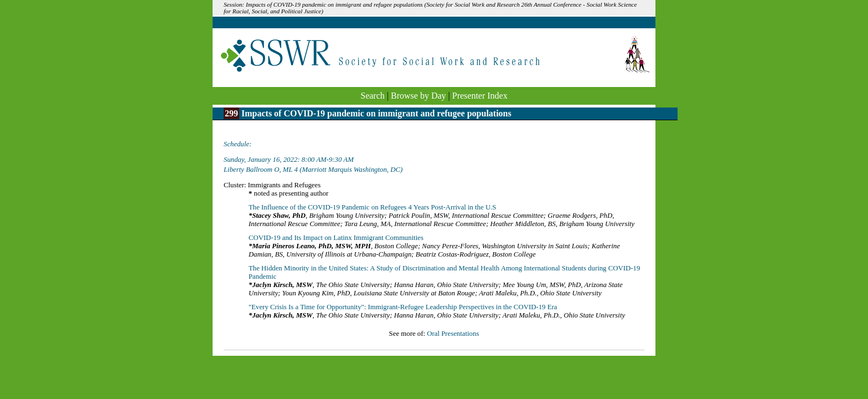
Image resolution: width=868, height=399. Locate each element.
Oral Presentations (453, 334)
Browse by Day (418, 96)
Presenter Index (480, 96)
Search (373, 96)
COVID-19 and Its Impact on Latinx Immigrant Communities (336, 238)
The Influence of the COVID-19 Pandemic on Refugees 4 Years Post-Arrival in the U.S (372, 207)
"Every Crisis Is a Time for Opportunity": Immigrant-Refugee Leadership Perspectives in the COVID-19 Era (403, 307)
